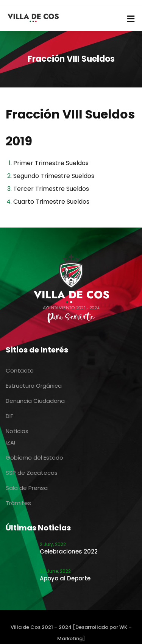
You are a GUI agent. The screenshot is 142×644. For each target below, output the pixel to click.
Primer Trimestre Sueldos (51, 163)
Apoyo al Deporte (65, 578)
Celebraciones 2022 (69, 551)
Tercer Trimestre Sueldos (51, 189)
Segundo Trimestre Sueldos (54, 176)
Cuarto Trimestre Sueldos (51, 202)
